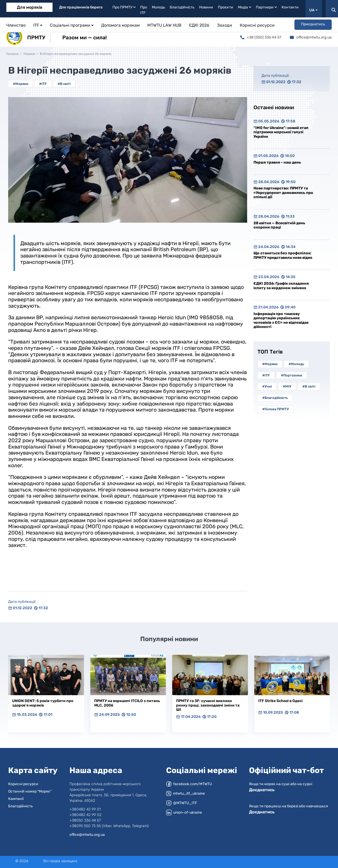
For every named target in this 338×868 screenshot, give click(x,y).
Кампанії (16, 799)
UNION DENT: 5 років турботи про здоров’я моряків (43, 703)
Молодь (158, 7)
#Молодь (296, 364)
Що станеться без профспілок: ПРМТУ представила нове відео (283, 255)
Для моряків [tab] (30, 7)
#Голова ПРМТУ (276, 409)
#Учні (267, 386)
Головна (13, 54)
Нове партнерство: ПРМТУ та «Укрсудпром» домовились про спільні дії (283, 193)
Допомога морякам (120, 25)
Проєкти (226, 7)
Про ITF (144, 10)
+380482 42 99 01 (85, 809)
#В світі (64, 84)
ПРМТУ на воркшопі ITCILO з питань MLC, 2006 (127, 703)
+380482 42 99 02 (85, 815)
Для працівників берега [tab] (81, 7)
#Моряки (21, 84)
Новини (206, 7)
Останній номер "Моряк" (30, 791)
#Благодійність (275, 398)
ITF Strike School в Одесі (280, 701)
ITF (38, 25)
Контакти (290, 7)
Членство (16, 25)
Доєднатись (262, 790)
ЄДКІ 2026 (199, 25)
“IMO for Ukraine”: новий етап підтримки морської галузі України (281, 132)
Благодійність (182, 7)
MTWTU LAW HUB (164, 25)
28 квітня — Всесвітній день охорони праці (279, 225)
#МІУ (287, 386)
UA (313, 10)
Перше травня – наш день (277, 162)
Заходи (225, 25)
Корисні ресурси (257, 25)
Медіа (245, 7)
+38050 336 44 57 (85, 820)
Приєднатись (313, 24)
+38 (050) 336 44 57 (261, 37)
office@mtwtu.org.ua (311, 37)
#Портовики (292, 375)
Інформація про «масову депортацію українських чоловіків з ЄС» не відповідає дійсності (281, 320)
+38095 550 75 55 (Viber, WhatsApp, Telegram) (109, 826)
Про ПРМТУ (124, 7)
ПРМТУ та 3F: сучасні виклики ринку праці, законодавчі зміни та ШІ (208, 705)
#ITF (43, 84)
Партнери (266, 7)
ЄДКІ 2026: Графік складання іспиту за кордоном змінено (281, 286)
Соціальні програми (72, 25)
